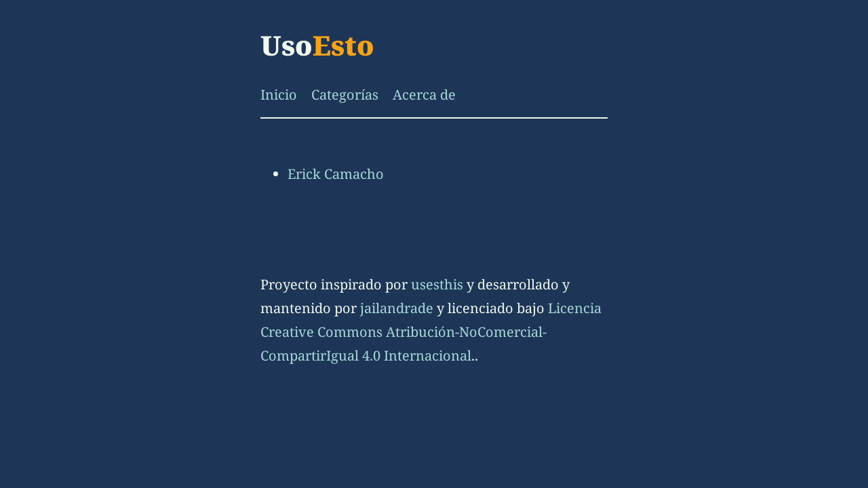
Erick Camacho (336, 174)
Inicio (279, 95)
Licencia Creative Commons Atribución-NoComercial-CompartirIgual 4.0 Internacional (431, 332)
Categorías (345, 95)
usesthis (437, 284)
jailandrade (397, 308)
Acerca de (424, 95)
